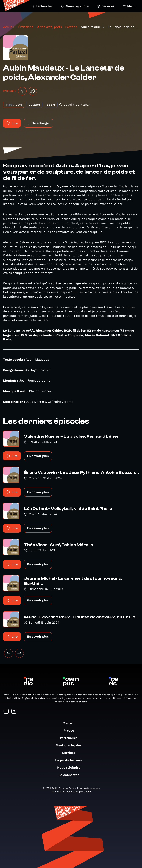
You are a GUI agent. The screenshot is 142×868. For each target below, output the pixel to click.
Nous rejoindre (75, 6)
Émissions (26, 27)
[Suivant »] (19, 653)
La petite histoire (71, 760)
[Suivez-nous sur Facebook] (6, 712)
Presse (71, 731)
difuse (87, 792)
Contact (71, 723)
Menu (129, 6)
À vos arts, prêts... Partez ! (57, 27)
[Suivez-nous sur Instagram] (14, 712)
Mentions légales (71, 745)
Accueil (9, 27)
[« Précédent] (9, 653)
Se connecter (71, 775)
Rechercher (42, 6)
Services (106, 6)
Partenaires (71, 738)
